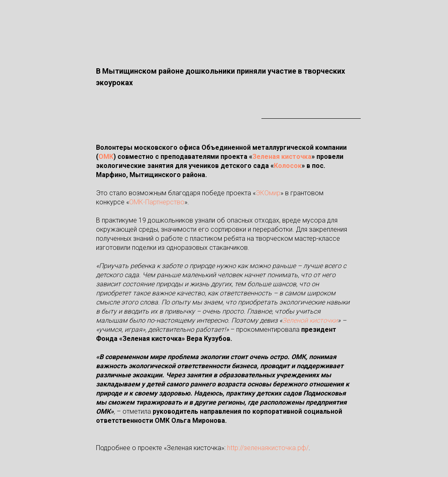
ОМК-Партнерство (157, 202)
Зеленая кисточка (282, 157)
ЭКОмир (268, 193)
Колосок (288, 166)
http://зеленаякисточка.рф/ (268, 448)
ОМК (106, 157)
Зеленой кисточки (310, 320)
